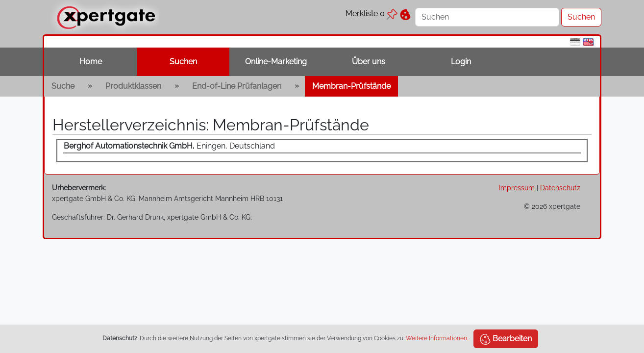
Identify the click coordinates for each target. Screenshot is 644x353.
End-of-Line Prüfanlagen (237, 86)
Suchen (183, 62)
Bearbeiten (506, 339)
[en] (588, 41)
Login (461, 62)
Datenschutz (560, 188)
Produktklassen (133, 86)
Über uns (369, 62)
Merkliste (372, 13)
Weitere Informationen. (438, 338)
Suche (63, 86)
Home (91, 62)
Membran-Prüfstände (351, 86)
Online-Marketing (276, 62)
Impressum (517, 188)
